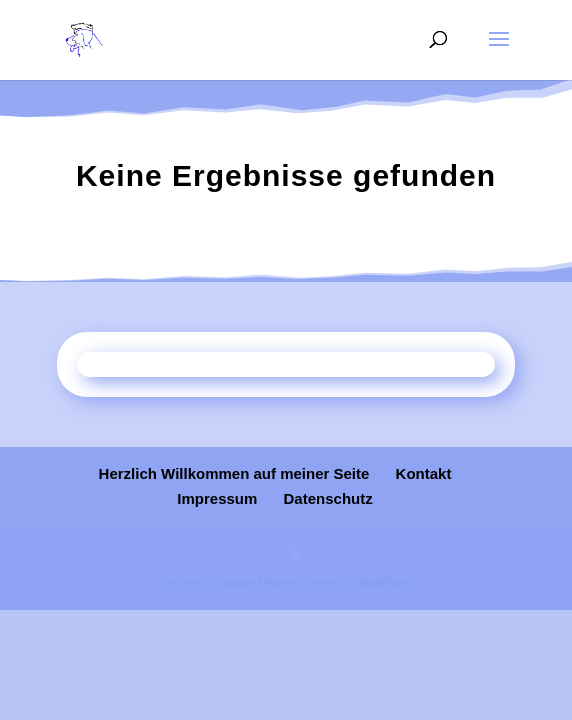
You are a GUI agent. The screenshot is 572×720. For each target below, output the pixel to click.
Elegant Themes (257, 582)
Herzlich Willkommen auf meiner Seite (234, 473)
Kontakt (424, 473)
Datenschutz (328, 498)
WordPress (385, 582)
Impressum (217, 498)
